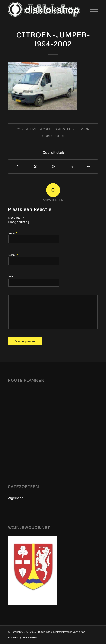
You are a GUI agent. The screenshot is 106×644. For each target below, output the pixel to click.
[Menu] (92, 9)
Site (11, 276)
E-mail (13, 255)
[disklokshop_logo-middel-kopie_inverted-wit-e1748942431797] (44, 9)
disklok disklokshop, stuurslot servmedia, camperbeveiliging (53, 423)
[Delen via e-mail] (89, 167)
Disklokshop (53, 136)
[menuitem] (92, 9)
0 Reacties (65, 129)
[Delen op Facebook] (17, 167)
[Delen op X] (35, 167)
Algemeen (16, 498)
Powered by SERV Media (22, 637)
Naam (13, 233)
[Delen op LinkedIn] (71, 167)
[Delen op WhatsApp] (53, 167)
